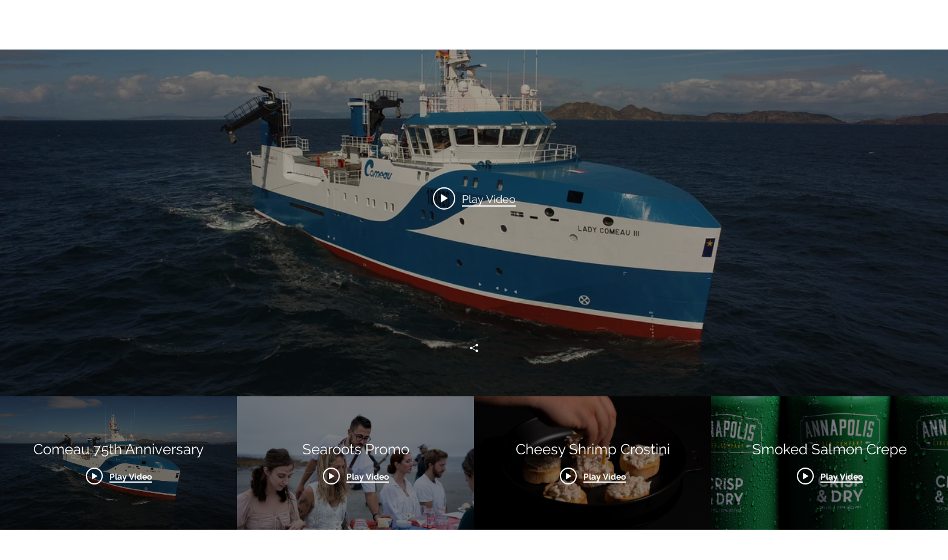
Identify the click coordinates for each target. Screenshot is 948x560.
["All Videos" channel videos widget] (474, 265)
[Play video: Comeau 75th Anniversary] (474, 198)
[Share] (474, 348)
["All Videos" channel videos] (474, 463)
